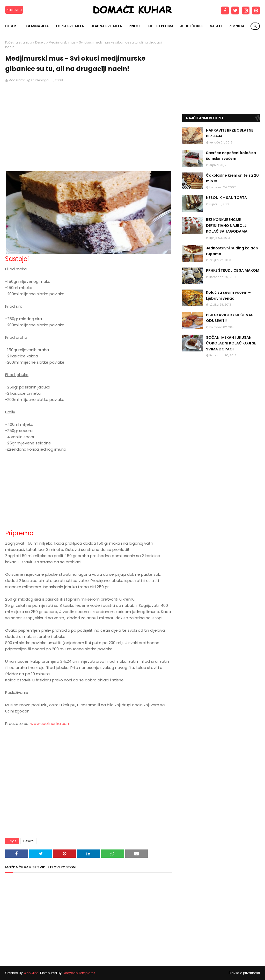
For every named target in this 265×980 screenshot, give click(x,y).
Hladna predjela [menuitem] (106, 26)
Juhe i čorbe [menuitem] (192, 26)
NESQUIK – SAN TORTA (226, 198)
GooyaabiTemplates (79, 973)
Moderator (17, 80)
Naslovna (14, 10)
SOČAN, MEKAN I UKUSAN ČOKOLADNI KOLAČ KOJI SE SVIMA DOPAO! (231, 343)
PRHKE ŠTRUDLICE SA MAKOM (233, 270)
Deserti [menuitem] (12, 26)
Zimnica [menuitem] (237, 26)
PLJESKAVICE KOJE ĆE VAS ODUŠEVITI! (230, 318)
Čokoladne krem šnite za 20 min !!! (232, 178)
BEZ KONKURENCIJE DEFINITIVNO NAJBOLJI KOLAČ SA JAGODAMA (227, 225)
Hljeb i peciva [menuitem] (161, 26)
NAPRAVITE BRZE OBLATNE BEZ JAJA (230, 133)
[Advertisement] (89, 124)
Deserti (40, 42)
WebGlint (31, 973)
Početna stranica (19, 42)
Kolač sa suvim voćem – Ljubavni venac (228, 295)
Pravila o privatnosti (244, 973)
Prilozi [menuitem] (135, 26)
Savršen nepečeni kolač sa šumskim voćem (231, 156)
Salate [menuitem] (216, 26)
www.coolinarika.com (50, 723)
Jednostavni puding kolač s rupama (232, 251)
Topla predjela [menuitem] (70, 26)
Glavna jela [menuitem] (37, 26)
